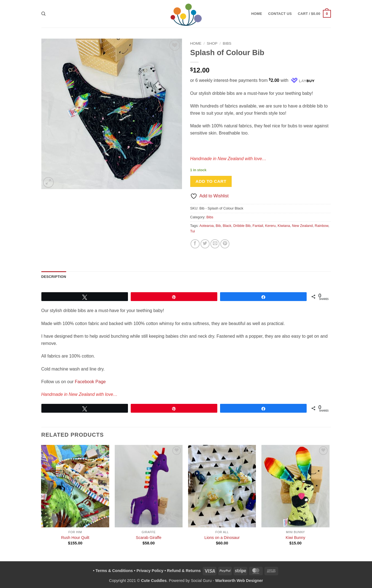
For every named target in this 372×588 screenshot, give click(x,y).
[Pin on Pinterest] (225, 244)
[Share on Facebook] (195, 244)
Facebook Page (90, 382)
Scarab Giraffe (149, 538)
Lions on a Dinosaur (222, 538)
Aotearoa (207, 226)
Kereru (270, 226)
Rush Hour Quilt (75, 538)
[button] (314, 14)
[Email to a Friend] (215, 244)
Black (227, 226)
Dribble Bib (242, 226)
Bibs (227, 43)
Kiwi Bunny (295, 538)
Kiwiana (284, 226)
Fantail (258, 226)
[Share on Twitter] (205, 244)
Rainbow (321, 226)
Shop (212, 43)
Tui (193, 231)
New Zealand (302, 226)
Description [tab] (54, 277)
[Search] (43, 14)
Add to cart (211, 181)
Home (257, 14)
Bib (218, 226)
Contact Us (280, 14)
